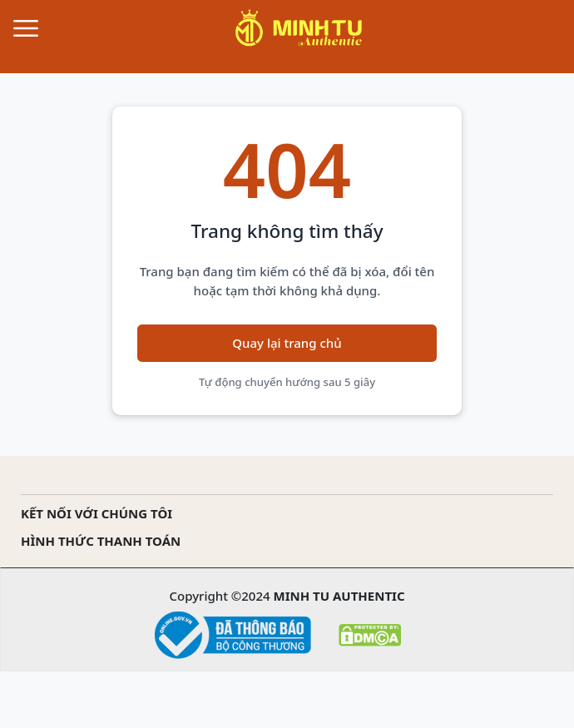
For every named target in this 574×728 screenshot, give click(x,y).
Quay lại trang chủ (287, 343)
